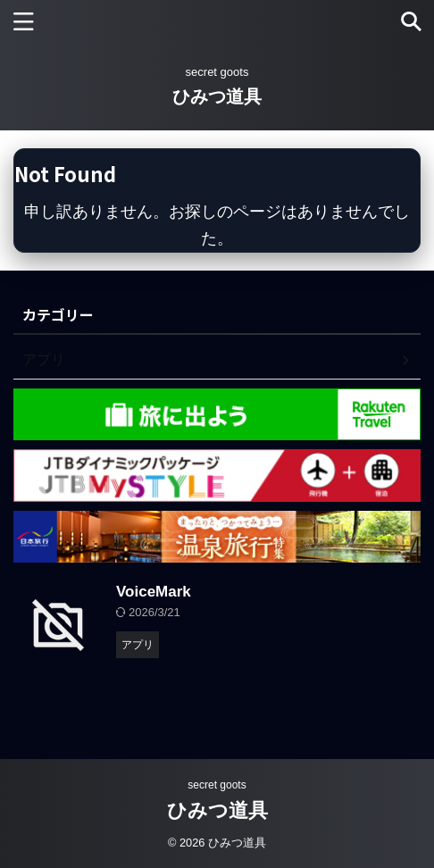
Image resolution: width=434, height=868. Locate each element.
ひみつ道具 (217, 96)
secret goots (217, 785)
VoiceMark (154, 592)
